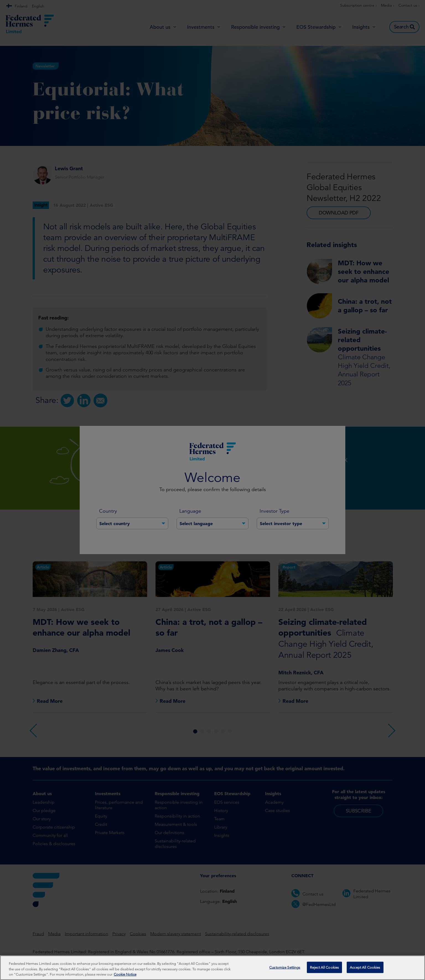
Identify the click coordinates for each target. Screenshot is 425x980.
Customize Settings (285, 967)
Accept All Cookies (365, 967)
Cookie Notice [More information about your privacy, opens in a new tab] (125, 974)
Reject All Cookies (324, 967)
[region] (212, 968)
